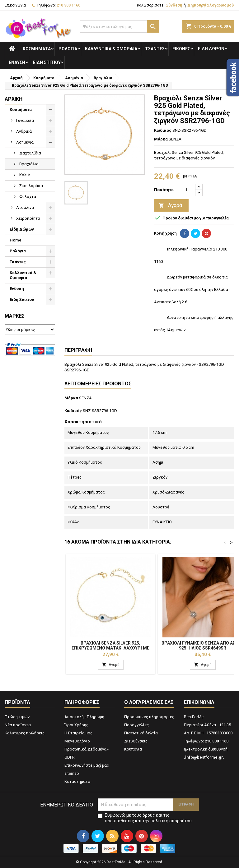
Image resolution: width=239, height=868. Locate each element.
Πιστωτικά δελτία (141, 733)
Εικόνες (181, 49)
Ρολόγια (68, 49)
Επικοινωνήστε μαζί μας (87, 765)
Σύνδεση (174, 5)
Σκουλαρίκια (31, 186)
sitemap (72, 773)
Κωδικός (163, 130)
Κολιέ (25, 175)
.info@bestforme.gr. (204, 757)
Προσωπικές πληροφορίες (149, 717)
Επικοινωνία (15, 5)
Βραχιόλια (29, 164)
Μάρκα (161, 139)
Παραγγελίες (136, 725)
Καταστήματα (77, 781)
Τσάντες (155, 49)
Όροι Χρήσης (76, 725)
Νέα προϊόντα (18, 725)
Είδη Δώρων (211, 49)
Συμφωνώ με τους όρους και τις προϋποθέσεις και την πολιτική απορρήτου (148, 818)
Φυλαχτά (28, 197)
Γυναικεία (25, 120)
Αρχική (14, 99)
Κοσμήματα (37, 49)
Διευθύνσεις (136, 741)
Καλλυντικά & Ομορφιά (111, 49)
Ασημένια (25, 142)
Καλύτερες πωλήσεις (25, 733)
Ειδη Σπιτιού (47, 62)
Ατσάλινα (25, 207)
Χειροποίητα (28, 218)
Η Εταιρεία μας (78, 733)
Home (16, 240)
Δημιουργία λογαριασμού (211, 5)
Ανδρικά (24, 131)
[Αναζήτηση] (119, 26)
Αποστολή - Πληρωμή (84, 717)
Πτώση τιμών (17, 717)
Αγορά (170, 206)
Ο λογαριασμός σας (149, 702)
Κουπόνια (133, 749)
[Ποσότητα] (186, 190)
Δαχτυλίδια (30, 153)
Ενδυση (17, 62)
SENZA (85, 398)
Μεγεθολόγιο (77, 741)
